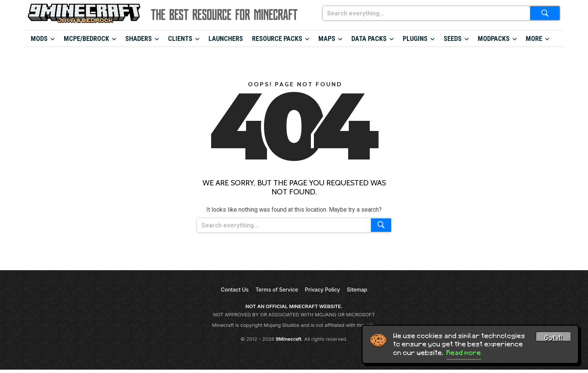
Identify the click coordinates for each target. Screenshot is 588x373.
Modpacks (494, 38)
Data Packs (369, 38)
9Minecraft (289, 339)
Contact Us (235, 290)
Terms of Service (277, 290)
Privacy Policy (322, 290)
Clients (180, 38)
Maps (327, 38)
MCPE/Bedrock (86, 38)
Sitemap (357, 290)
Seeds (453, 38)
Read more (464, 353)
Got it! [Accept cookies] (553, 338)
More (534, 38)
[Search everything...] (426, 13)
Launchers (226, 38)
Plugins (415, 38)
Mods (39, 38)
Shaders (139, 38)
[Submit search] (545, 13)
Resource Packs (277, 38)
